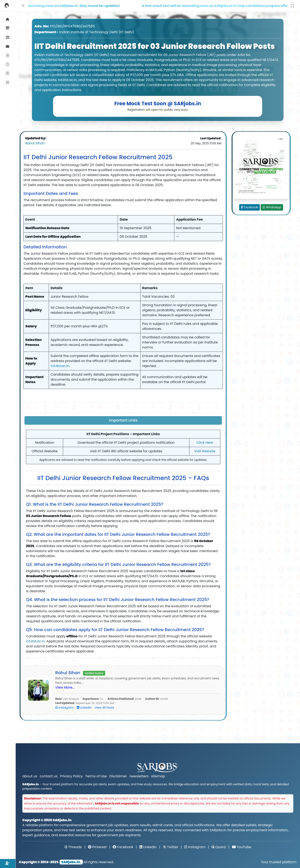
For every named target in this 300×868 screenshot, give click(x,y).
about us (30, 776)
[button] (23, 6)
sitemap (158, 776)
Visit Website (205, 451)
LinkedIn (85, 708)
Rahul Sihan (35, 143)
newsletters (139, 776)
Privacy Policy (71, 776)
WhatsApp (272, 207)
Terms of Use (96, 776)
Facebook (250, 207)
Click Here (205, 443)
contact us (49, 776)
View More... (65, 687)
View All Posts (104, 708)
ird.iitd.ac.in (60, 366)
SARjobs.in (62, 820)
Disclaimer (118, 776)
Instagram (65, 708)
